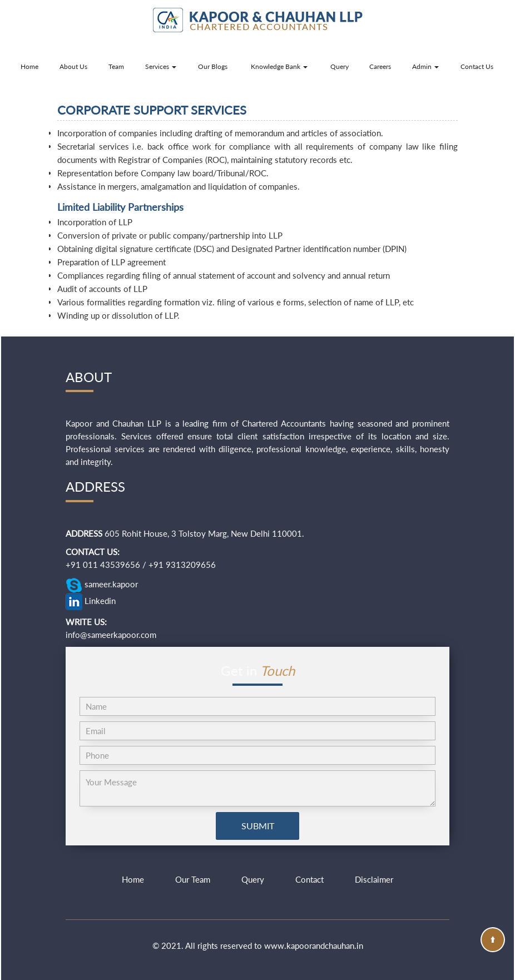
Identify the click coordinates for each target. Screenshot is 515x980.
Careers (380, 66)
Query (340, 66)
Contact (310, 879)
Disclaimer (374, 879)
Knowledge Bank (279, 66)
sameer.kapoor (102, 585)
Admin (425, 66)
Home (29, 66)
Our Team (193, 879)
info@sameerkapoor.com (111, 635)
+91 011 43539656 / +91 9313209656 (141, 565)
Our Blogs (213, 66)
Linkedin (91, 602)
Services (161, 66)
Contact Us (477, 66)
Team (116, 66)
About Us (73, 66)
